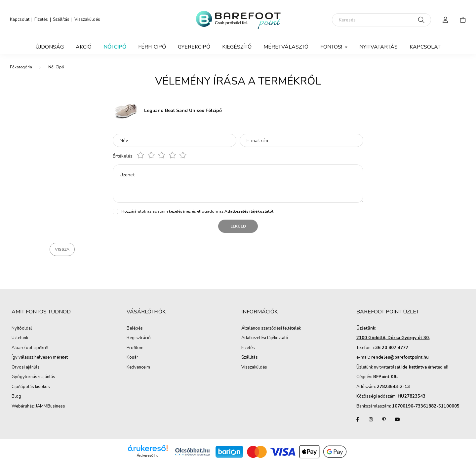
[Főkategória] (21, 67)
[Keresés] (381, 20)
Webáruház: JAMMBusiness (38, 407)
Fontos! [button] (332, 47)
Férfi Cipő (152, 47)
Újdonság (50, 47)
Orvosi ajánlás (26, 368)
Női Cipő (115, 47)
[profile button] (446, 20)
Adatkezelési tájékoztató (265, 338)
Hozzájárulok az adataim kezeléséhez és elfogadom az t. (198, 211)
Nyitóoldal (22, 329)
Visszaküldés (87, 19)
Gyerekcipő (194, 47)
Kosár (132, 358)
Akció (84, 47)
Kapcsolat (20, 19)
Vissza (62, 249)
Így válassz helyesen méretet (40, 358)
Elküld (238, 226)
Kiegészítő (237, 47)
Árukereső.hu (148, 455)
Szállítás (61, 19)
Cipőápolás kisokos (31, 387)
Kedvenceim (138, 368)
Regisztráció (139, 338)
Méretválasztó (286, 47)
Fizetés (41, 19)
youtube (397, 419)
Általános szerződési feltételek (271, 329)
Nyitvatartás (378, 47)
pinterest (384, 419)
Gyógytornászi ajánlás (33, 377)
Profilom (135, 348)
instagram (371, 419)
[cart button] (463, 20)
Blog (16, 397)
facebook (358, 419)
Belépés (135, 329)
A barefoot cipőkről (30, 348)
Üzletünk (20, 338)
